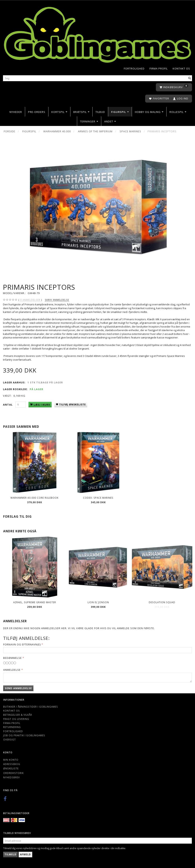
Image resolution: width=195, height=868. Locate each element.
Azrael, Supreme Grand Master (35, 602)
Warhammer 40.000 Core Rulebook (35, 498)
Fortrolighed (134, 69)
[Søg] (190, 78)
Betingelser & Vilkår (18, 715)
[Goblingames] (97, 34)
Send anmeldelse (18, 688)
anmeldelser (30, 300)
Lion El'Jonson (98, 602)
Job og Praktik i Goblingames (24, 735)
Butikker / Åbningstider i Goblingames (31, 707)
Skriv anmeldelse (57, 300)
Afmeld (25, 854)
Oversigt (9, 739)
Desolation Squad (162, 602)
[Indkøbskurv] (174, 87)
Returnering (12, 727)
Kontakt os (181, 69)
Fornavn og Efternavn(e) (22, 644)
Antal (8, 405)
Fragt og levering (16, 719)
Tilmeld (10, 854)
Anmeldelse (12, 670)
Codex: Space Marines (98, 498)
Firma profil (159, 69)
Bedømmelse (12, 658)
